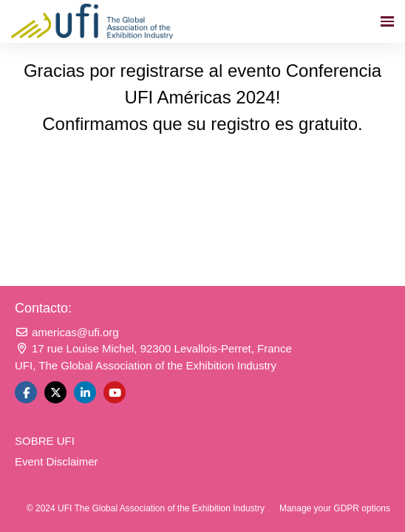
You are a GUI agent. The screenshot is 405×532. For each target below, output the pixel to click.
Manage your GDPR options (335, 508)
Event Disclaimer (57, 461)
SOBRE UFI (45, 441)
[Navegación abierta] (387, 21)
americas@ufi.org (67, 332)
